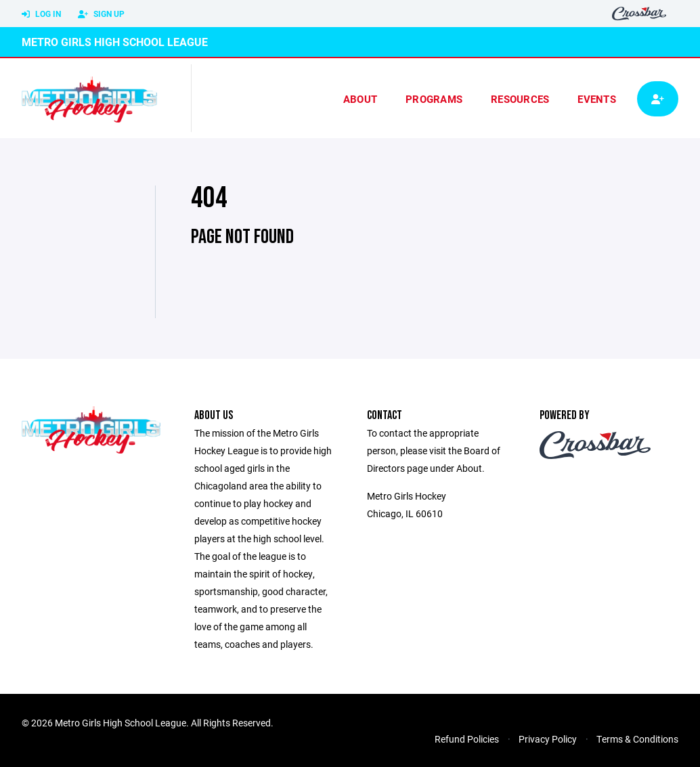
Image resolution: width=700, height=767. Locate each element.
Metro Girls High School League (115, 42)
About (360, 99)
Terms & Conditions (637, 739)
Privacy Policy (548, 739)
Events (597, 99)
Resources (520, 99)
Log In (41, 14)
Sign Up (101, 14)
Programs (434, 99)
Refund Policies (467, 739)
